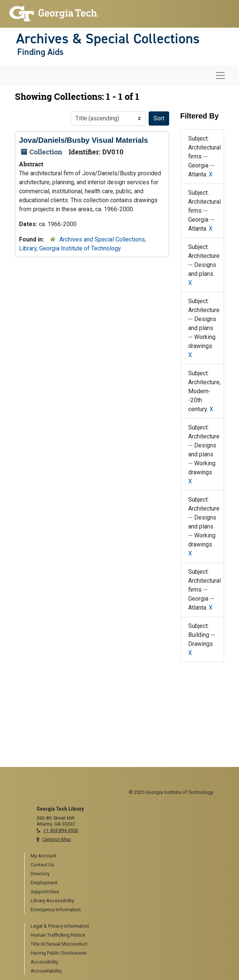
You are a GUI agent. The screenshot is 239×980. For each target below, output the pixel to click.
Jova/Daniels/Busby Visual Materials (83, 140)
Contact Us (42, 865)
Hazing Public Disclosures (59, 953)
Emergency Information (56, 910)
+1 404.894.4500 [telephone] (61, 830)
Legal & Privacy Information (60, 926)
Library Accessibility (52, 901)
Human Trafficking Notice (58, 935)
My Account (44, 856)
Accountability (46, 971)
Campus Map (57, 839)
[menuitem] (123, 856)
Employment (44, 883)
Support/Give (45, 892)
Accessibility (44, 962)
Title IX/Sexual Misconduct (59, 944)
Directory (40, 874)
